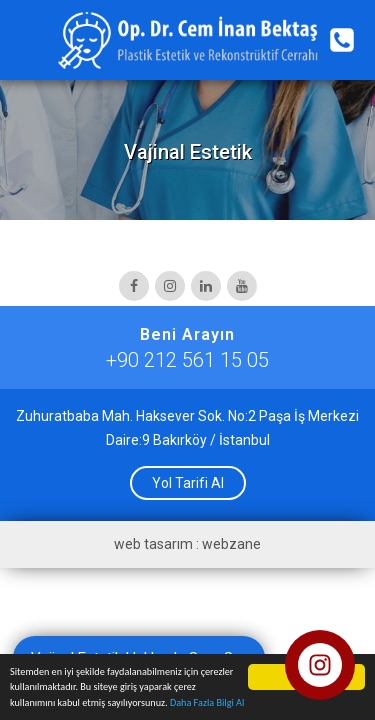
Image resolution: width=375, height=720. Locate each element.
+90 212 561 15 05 (187, 360)
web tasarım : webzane (187, 544)
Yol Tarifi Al (188, 483)
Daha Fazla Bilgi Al (207, 703)
